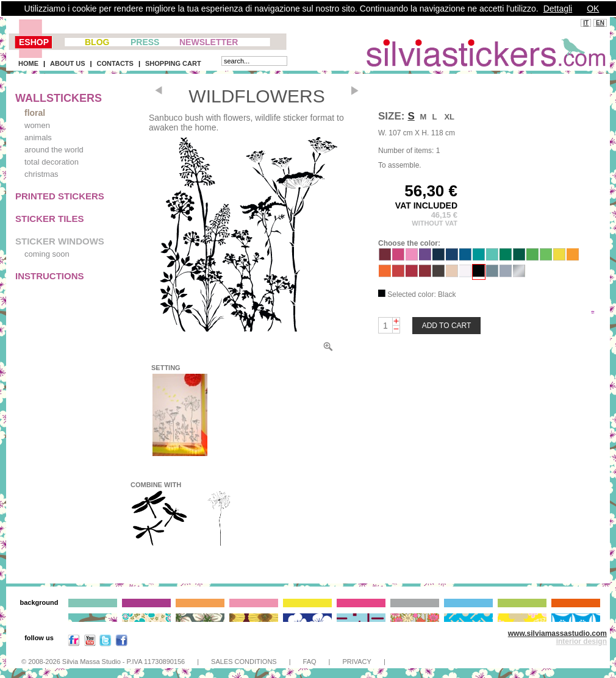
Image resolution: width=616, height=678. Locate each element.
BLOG (97, 42)
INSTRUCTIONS (50, 276)
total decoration (52, 162)
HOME (28, 63)
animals (38, 137)
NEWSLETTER (209, 42)
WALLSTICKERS (59, 98)
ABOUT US (67, 63)
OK (593, 9)
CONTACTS (115, 63)
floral (35, 113)
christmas (41, 174)
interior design (582, 641)
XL (449, 117)
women (37, 125)
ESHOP (34, 42)
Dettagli (558, 9)
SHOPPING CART (173, 63)
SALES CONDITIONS (244, 662)
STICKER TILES (50, 219)
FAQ (310, 662)
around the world (54, 150)
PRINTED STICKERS (60, 196)
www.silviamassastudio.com (557, 633)
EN (600, 23)
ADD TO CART (447, 326)
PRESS (145, 42)
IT (586, 23)
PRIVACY (356, 662)
